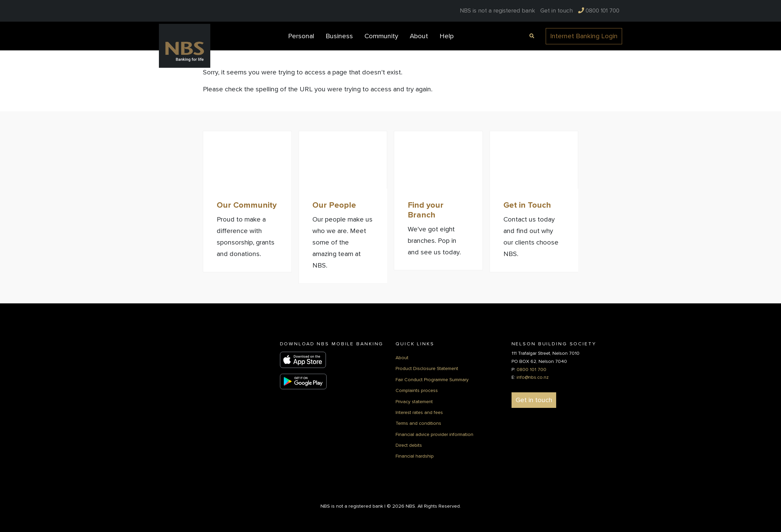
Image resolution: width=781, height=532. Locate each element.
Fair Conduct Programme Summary (432, 379)
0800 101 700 (531, 369)
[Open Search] (531, 35)
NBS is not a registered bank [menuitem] (497, 11)
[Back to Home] (185, 46)
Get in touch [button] (534, 400)
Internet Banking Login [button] (584, 36)
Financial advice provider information (434, 434)
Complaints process (417, 390)
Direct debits (409, 445)
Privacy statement (414, 401)
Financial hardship (415, 456)
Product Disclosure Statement (427, 368)
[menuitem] (557, 11)
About (402, 357)
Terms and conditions (418, 423)
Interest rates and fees (419, 412)
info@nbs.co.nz (533, 377)
